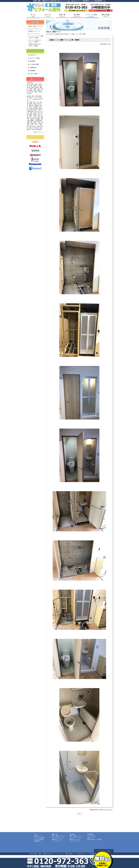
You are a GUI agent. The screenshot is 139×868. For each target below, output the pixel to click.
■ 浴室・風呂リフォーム (35, 26)
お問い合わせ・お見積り (95, 839)
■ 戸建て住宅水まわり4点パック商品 (34, 45)
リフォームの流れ (39, 838)
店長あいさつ (38, 836)
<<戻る (79, 814)
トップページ (50, 34)
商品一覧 (54, 834)
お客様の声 (37, 841)
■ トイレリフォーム (34, 34)
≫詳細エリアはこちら (38, 132)
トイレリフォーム (57, 841)
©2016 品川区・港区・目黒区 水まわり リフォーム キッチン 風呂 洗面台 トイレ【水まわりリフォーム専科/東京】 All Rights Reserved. (69, 854)
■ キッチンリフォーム (34, 29)
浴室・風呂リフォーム (58, 836)
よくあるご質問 (39, 839)
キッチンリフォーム (58, 838)
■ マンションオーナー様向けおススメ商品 (36, 37)
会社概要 (90, 834)
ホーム (36, 834)
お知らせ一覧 (59, 34)
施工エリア (91, 838)
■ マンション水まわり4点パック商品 (34, 41)
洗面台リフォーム (57, 839)
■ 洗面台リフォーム (34, 31)
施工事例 (72, 834)
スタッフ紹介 (91, 836)
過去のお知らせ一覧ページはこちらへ (101, 810)
